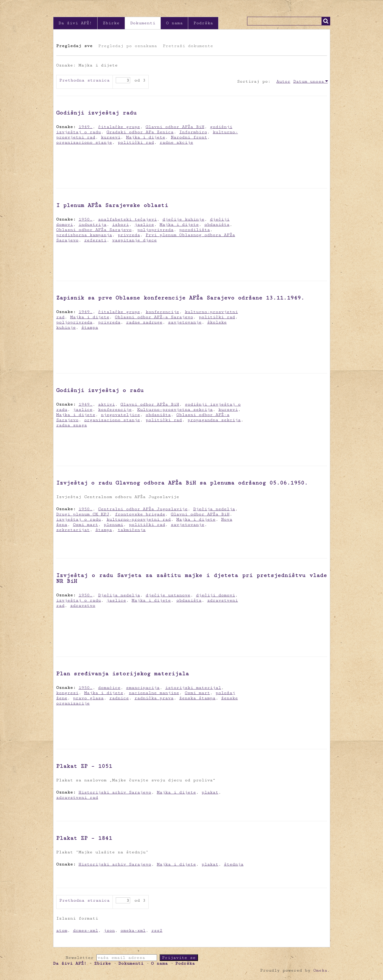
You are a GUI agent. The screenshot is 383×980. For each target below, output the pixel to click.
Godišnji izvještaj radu (97, 113)
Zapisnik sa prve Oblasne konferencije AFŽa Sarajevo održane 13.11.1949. (180, 298)
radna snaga (72, 425)
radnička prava (154, 698)
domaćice (109, 688)
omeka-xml (133, 930)
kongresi (68, 693)
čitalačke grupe (119, 127)
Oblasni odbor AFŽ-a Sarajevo (154, 317)
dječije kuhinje (183, 219)
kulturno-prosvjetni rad (139, 519)
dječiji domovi (216, 595)
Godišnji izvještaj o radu (100, 390)
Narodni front (189, 137)
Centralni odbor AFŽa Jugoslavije (143, 509)
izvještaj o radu (79, 519)
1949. (85, 127)
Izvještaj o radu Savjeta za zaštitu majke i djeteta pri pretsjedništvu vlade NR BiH (192, 578)
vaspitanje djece (134, 240)
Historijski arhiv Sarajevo (115, 792)
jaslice (144, 224)
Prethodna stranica (85, 80)
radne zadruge (144, 322)
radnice (119, 698)
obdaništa (217, 224)
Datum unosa (309, 81)
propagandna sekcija (214, 420)
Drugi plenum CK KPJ (83, 514)
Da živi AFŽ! (75, 23)
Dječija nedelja (214, 509)
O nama (174, 23)
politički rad (136, 142)
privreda (129, 235)
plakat (210, 792)
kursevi (111, 137)
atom (62, 930)
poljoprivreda (155, 230)
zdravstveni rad (77, 797)
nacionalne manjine (154, 693)
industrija (93, 224)
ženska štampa (197, 698)
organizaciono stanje (84, 142)
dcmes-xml (86, 930)
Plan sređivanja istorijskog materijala (123, 674)
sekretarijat (73, 530)
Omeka (320, 970)
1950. (85, 219)
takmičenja (132, 530)
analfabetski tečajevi (127, 219)
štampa (90, 327)
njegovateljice (121, 415)
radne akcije (176, 142)
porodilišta (195, 230)
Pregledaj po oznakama (127, 46)
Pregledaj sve (74, 46)
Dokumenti (143, 23)
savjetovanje (185, 322)
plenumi (113, 525)
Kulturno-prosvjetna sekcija (175, 409)
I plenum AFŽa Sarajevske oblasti (112, 205)
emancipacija (143, 688)
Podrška (203, 23)
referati (95, 240)
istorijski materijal (193, 688)
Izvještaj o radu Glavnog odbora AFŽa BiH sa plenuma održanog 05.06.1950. (182, 483)
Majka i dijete (146, 137)
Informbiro (193, 132)
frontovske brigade (140, 514)
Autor (283, 81)
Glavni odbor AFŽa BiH (175, 127)
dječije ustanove (168, 595)
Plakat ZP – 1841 (84, 838)
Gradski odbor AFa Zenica (140, 132)
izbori (120, 224)
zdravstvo (83, 605)
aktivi (107, 404)
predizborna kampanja (84, 235)
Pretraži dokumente (188, 46)
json (109, 930)
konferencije (162, 312)
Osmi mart (86, 525)
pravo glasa (88, 698)
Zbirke (111, 23)
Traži (326, 21)
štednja (234, 864)
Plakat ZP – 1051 (84, 766)
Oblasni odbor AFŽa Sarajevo (94, 230)
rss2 (157, 930)
